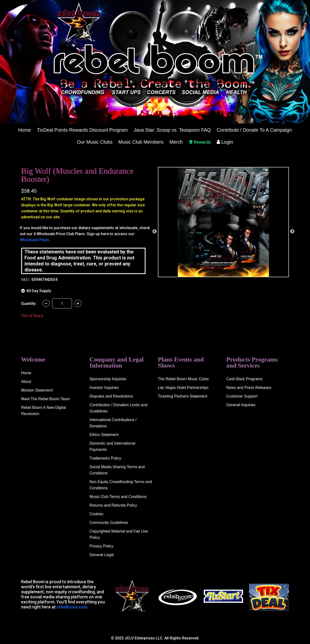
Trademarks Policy (105, 458)
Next (292, 232)
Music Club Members (141, 142)
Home (25, 130)
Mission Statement (37, 390)
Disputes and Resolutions (111, 396)
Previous (155, 232)
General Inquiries (241, 405)
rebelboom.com (72, 607)
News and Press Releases (249, 388)
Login (225, 142)
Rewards (200, 142)
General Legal (102, 555)
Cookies (96, 514)
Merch (176, 142)
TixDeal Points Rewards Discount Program (82, 130)
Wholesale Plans (36, 240)
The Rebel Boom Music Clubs (183, 379)
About (26, 382)
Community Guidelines (109, 523)
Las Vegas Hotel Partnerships (183, 388)
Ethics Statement (104, 435)
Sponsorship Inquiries (108, 379)
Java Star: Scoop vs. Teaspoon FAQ (172, 130)
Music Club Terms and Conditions (118, 497)
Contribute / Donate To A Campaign (254, 130)
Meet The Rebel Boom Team (45, 399)
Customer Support (242, 396)
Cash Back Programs (244, 379)
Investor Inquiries (104, 388)
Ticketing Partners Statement (183, 396)
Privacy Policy (101, 546)
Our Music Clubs (95, 142)
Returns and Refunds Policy (113, 505)
